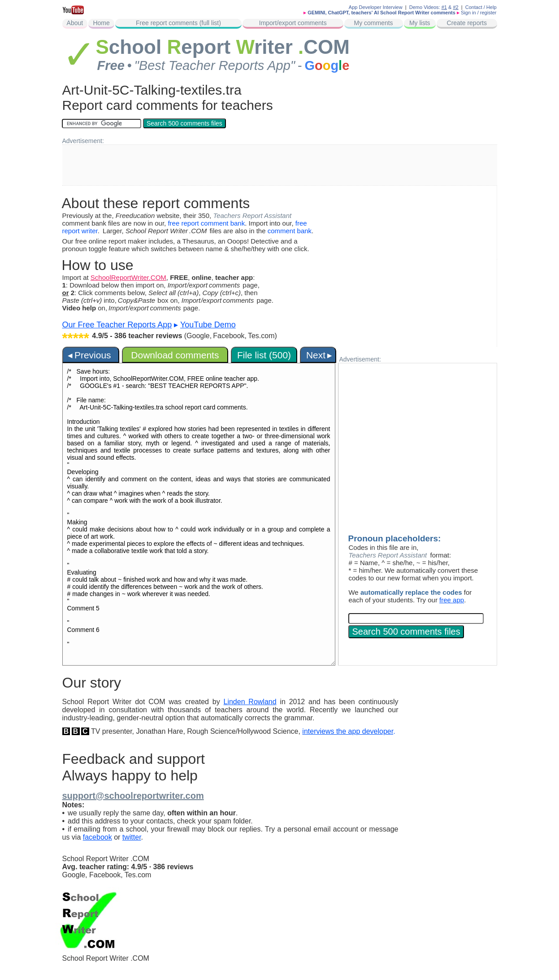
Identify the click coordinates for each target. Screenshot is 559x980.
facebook (97, 837)
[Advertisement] (280, 165)
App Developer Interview (376, 7)
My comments (373, 23)
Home (101, 23)
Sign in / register (479, 13)
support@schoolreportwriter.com (133, 796)
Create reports (467, 23)
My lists (420, 23)
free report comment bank (206, 223)
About (75, 23)
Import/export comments (293, 23)
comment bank (290, 231)
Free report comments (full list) (178, 23)
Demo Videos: (428, 7)
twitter (132, 837)
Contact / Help (481, 7)
